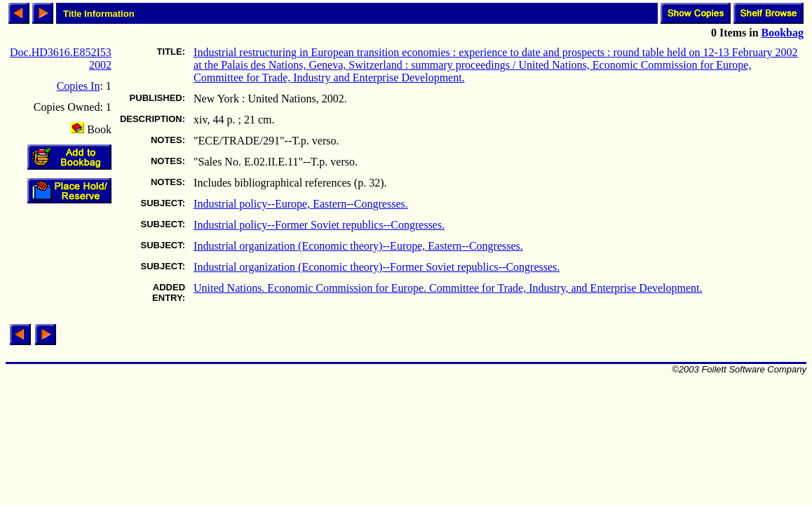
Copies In (79, 86)
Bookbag (783, 33)
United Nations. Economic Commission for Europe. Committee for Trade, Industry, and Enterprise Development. (448, 288)
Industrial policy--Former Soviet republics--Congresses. (319, 225)
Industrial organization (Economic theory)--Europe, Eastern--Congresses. (358, 246)
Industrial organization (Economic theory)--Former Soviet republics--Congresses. (377, 267)
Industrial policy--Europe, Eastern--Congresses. (301, 204)
